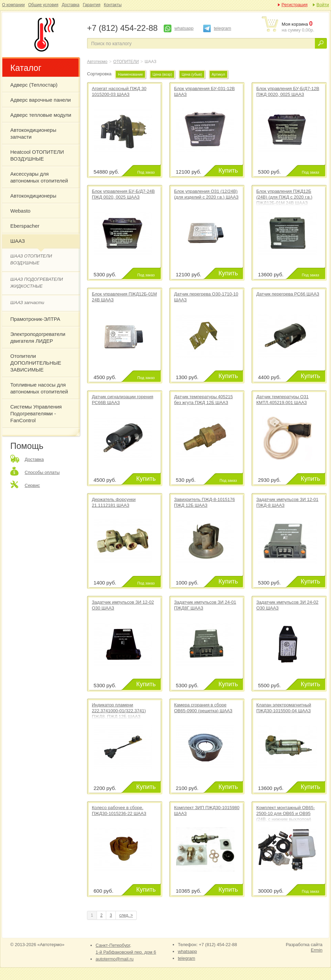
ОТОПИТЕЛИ (126, 62)
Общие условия (43, 5)
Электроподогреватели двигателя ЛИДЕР (38, 337)
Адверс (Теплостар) (34, 85)
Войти (323, 5)
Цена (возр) (162, 74)
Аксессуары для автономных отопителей (39, 177)
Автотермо (97, 62)
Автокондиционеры (33, 196)
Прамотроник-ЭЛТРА (35, 319)
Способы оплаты (42, 472)
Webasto (20, 211)
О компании (13, 5)
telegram (223, 28)
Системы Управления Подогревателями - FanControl (36, 413)
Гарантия (92, 5)
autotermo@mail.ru (115, 959)
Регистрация (295, 5)
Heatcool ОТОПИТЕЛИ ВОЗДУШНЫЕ (37, 155)
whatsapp (184, 28)
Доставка (71, 5)
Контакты (113, 5)
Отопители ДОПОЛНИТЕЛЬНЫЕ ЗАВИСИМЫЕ (36, 363)
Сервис (32, 485)
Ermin (317, 950)
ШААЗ (43, 35)
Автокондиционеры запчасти (33, 133)
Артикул (218, 74)
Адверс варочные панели (41, 100)
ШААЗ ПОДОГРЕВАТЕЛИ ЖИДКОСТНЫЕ (37, 283)
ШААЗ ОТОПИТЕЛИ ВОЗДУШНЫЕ (31, 259)
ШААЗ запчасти (27, 303)
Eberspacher (25, 226)
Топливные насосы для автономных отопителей (39, 388)
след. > (126, 915)
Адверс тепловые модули (41, 115)
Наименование (130, 74)
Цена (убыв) (192, 74)
